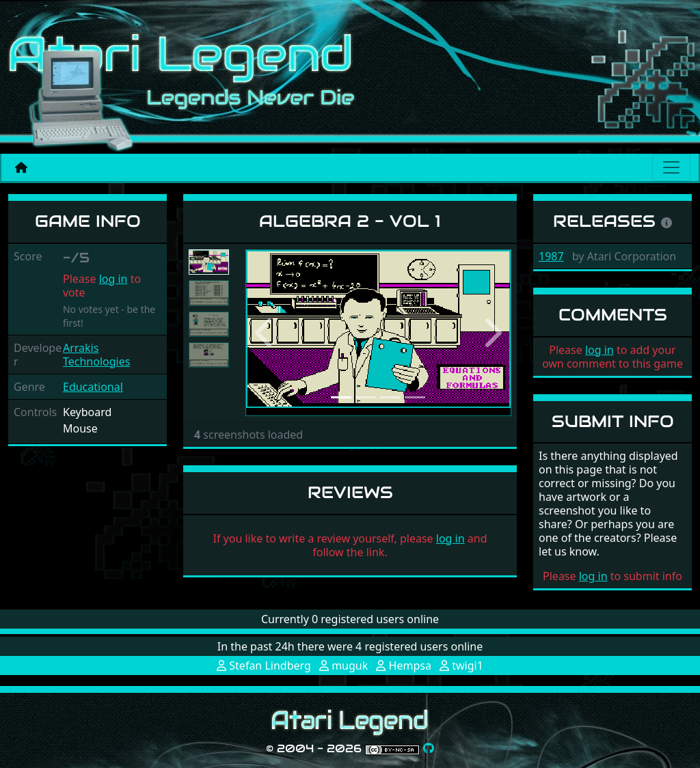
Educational (93, 387)
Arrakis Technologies (96, 355)
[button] (265, 333)
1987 (551, 256)
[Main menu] (671, 167)
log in (113, 279)
